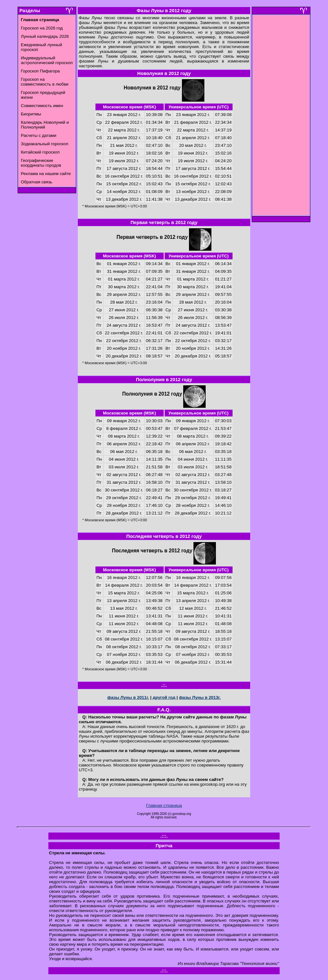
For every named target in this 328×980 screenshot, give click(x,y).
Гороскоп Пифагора (40, 71)
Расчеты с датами (39, 135)
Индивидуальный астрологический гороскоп (47, 60)
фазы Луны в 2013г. (200, 697)
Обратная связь (37, 182)
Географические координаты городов (41, 163)
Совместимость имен (42, 106)
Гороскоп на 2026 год (42, 28)
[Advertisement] (281, 117)
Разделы (30, 11)
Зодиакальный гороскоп (45, 144)
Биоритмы (31, 114)
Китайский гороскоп (40, 152)
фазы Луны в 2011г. (128, 697)
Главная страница (164, 805)
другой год (164, 697)
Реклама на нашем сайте (46, 174)
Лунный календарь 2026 (45, 36)
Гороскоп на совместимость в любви (45, 82)
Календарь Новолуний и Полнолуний (45, 125)
